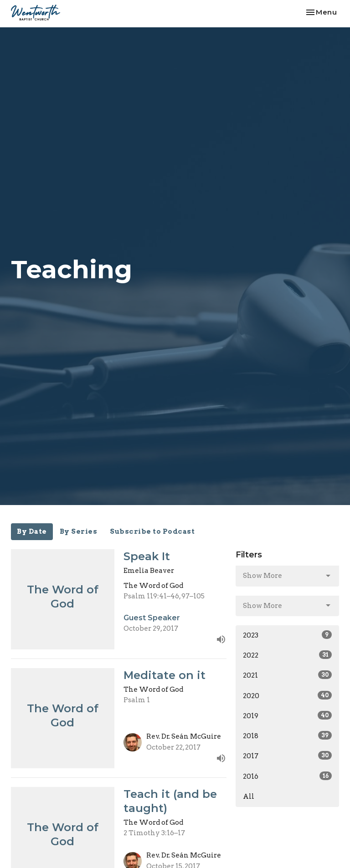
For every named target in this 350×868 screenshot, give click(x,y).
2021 (287, 675)
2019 (287, 715)
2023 (287, 635)
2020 (287, 695)
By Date (32, 531)
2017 (287, 756)
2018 (287, 735)
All (249, 797)
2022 (287, 655)
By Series (79, 531)
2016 (287, 776)
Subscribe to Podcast (152, 531)
